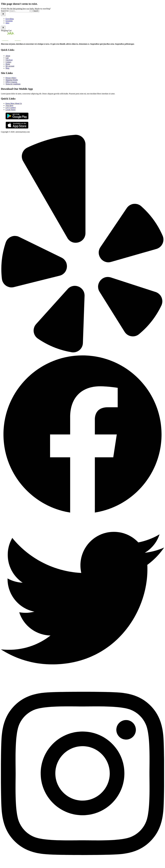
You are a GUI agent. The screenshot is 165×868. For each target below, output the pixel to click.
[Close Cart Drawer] (3, 28)
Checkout (9, 60)
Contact (8, 62)
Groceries (9, 21)
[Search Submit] (31, 11)
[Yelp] (82, 352)
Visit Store (9, 105)
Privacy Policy (11, 78)
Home (8, 64)
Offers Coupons (11, 82)
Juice (7, 23)
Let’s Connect (11, 108)
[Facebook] (82, 515)
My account (10, 66)
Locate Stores (11, 110)
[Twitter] (82, 679)
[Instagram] (82, 866)
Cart (7, 58)
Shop (7, 68)
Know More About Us (14, 103)
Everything (10, 19)
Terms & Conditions (13, 84)
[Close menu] (3, 14)
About (8, 56)
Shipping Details (12, 80)
